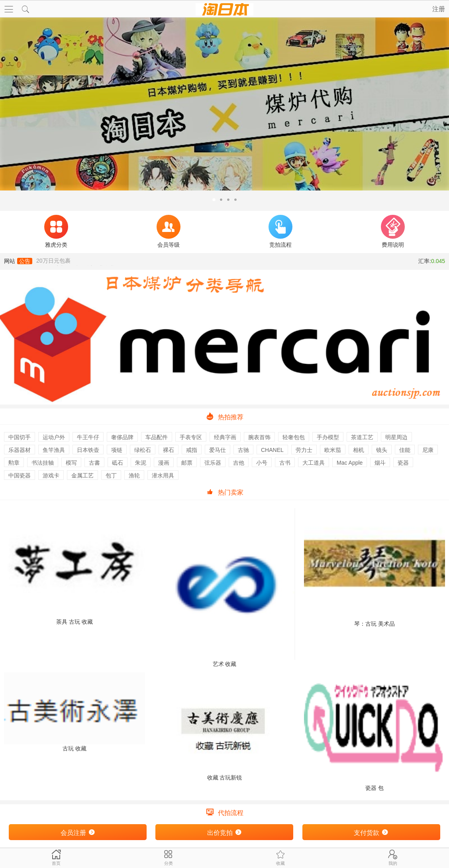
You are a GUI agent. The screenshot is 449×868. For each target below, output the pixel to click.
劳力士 (304, 450)
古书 (285, 463)
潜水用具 (163, 475)
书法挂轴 (43, 463)
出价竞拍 (224, 832)
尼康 (428, 450)
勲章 (14, 463)
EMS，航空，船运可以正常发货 (76, 261)
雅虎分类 (56, 231)
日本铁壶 (88, 450)
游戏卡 (51, 475)
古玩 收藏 (75, 712)
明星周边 (396, 437)
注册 (439, 9)
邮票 (187, 463)
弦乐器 (213, 463)
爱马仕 (218, 450)
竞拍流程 (280, 231)
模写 (71, 463)
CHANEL (272, 450)
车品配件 (157, 437)
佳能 (405, 450)
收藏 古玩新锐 (224, 727)
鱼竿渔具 (54, 450)
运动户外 (54, 437)
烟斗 (380, 463)
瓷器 (403, 463)
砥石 (118, 463)
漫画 (164, 463)
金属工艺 (82, 475)
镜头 (382, 450)
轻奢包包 (294, 437)
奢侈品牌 (122, 437)
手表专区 (191, 437)
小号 (262, 463)
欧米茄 (333, 450)
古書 (94, 463)
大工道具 (314, 463)
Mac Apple (350, 463)
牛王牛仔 (88, 437)
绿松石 (143, 450)
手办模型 (328, 437)
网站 (18, 261)
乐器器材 (20, 450)
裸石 (169, 450)
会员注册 (78, 832)
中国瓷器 (20, 475)
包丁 (111, 475)
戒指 (192, 450)
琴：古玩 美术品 (374, 568)
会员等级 (169, 231)
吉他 (239, 463)
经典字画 (225, 437)
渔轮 (134, 475)
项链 (117, 450)
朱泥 (141, 463)
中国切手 (20, 437)
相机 (359, 450)
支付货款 (371, 832)
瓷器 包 (374, 732)
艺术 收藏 (224, 588)
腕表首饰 (259, 437)
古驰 (243, 450)
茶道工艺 (362, 437)
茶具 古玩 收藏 (75, 567)
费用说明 (393, 231)
